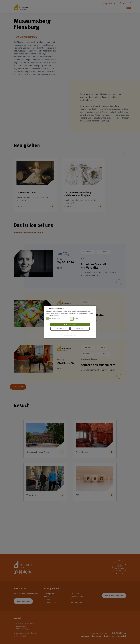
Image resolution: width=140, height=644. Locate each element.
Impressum (66, 336)
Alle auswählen (70, 324)
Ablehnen (60, 329)
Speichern (80, 329)
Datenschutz (73, 336)
